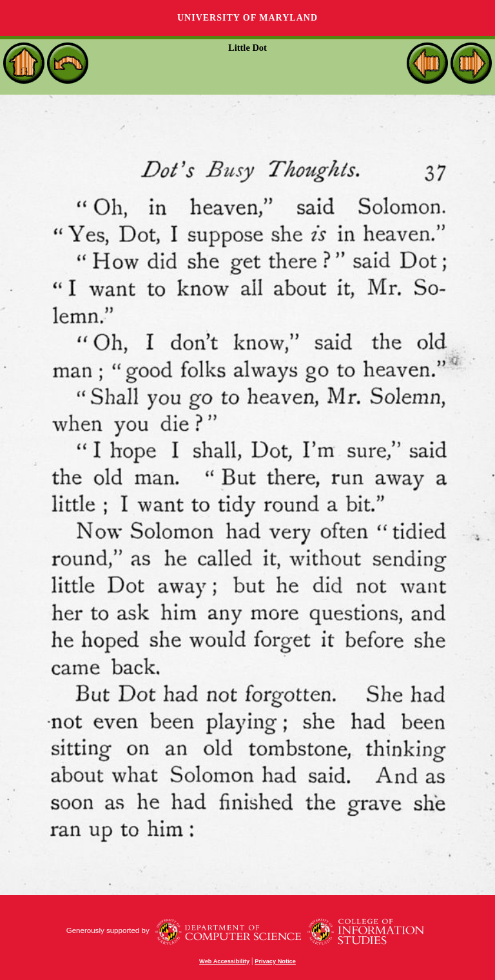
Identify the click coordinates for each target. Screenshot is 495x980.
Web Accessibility (224, 961)
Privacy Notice (275, 961)
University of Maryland (247, 18)
